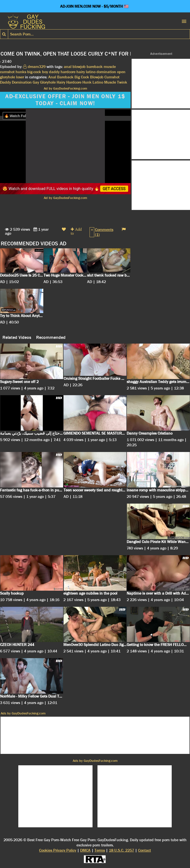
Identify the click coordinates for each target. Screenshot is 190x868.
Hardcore (74, 82)
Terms (100, 850)
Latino (98, 82)
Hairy (61, 82)
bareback (95, 67)
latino (91, 72)
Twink (122, 82)
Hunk (87, 82)
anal (68, 67)
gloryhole (8, 77)
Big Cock (82, 77)
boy (45, 72)
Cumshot (112, 77)
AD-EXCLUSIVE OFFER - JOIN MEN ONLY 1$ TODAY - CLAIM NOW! (65, 100)
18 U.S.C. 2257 (121, 850)
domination (106, 72)
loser (20, 77)
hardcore (68, 72)
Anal (52, 77)
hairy (81, 72)
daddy (54, 72)
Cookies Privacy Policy (58, 850)
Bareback (65, 77)
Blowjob (97, 77)
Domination (22, 82)
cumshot (7, 72)
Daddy (5, 82)
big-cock (34, 72)
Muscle (110, 82)
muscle (110, 67)
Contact (144, 850)
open (121, 72)
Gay (36, 82)
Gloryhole (48, 82)
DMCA (85, 850)
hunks (21, 72)
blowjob (79, 67)
